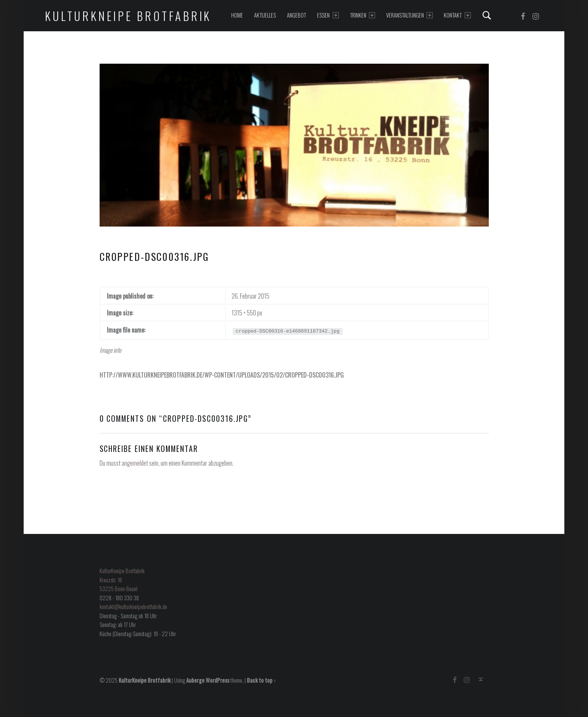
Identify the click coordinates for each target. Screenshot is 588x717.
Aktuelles (265, 15)
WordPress (217, 680)
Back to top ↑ (262, 680)
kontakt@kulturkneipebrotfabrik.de (133, 607)
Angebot (296, 15)
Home (237, 15)
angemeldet (135, 463)
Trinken (362, 15)
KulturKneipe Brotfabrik (128, 16)
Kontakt (457, 15)
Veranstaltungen (409, 15)
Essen (328, 15)
